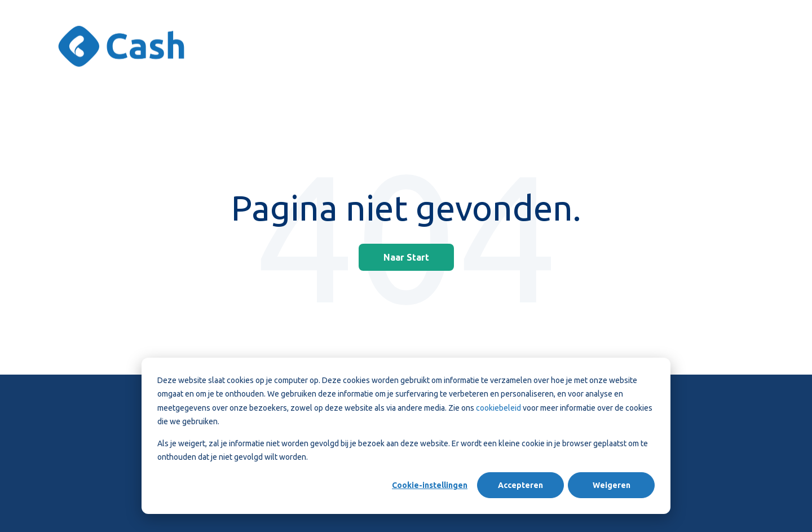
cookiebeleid (498, 408)
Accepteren (520, 485)
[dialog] (406, 436)
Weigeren (612, 485)
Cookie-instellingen (430, 485)
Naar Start (406, 257)
